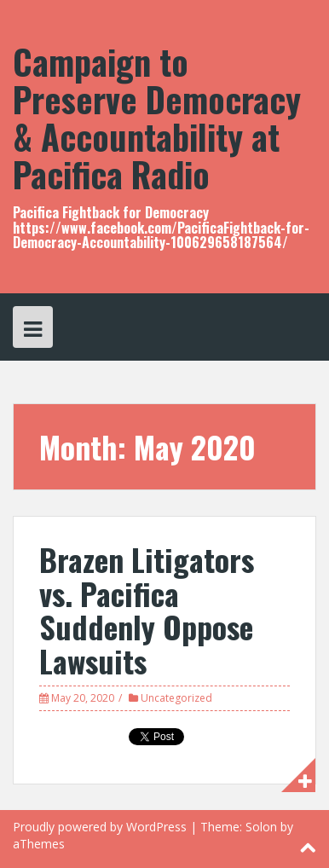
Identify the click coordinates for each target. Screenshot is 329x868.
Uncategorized (176, 698)
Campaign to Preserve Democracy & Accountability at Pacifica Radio (157, 118)
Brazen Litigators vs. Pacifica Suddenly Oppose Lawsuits (147, 610)
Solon (261, 827)
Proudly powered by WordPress (100, 827)
